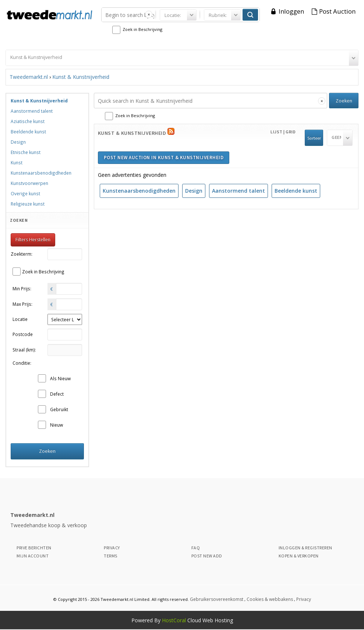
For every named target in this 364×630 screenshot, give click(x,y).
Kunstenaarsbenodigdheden (139, 191)
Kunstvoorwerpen (29, 183)
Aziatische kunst (28, 121)
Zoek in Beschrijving (142, 29)
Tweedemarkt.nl (29, 77)
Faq (196, 548)
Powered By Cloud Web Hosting (182, 620)
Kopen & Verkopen (299, 556)
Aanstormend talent (238, 191)
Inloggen (291, 11)
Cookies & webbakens (270, 599)
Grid (291, 132)
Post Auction (337, 11)
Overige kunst (25, 193)
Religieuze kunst (28, 204)
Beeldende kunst (296, 191)
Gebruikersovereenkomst (217, 599)
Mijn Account (33, 556)
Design (194, 191)
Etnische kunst (26, 152)
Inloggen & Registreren (305, 548)
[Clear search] (149, 14)
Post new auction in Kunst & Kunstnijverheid (164, 157)
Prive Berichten (34, 548)
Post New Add (207, 556)
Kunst (17, 162)
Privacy (112, 548)
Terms (111, 556)
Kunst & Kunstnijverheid (81, 77)
